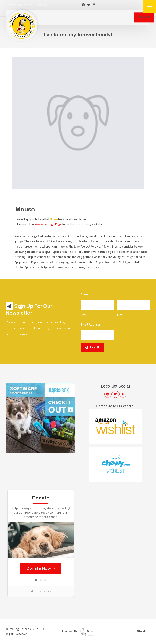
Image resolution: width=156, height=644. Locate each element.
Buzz (87, 631)
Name (85, 294)
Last (120, 315)
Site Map (142, 631)
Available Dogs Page (48, 224)
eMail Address (90, 325)
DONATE (144, 17)
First (84, 315)
